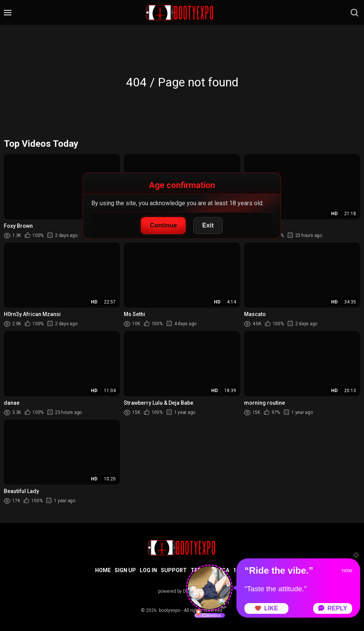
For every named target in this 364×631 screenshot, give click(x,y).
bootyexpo (170, 610)
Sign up (125, 570)
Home (103, 570)
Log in (148, 570)
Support (174, 570)
